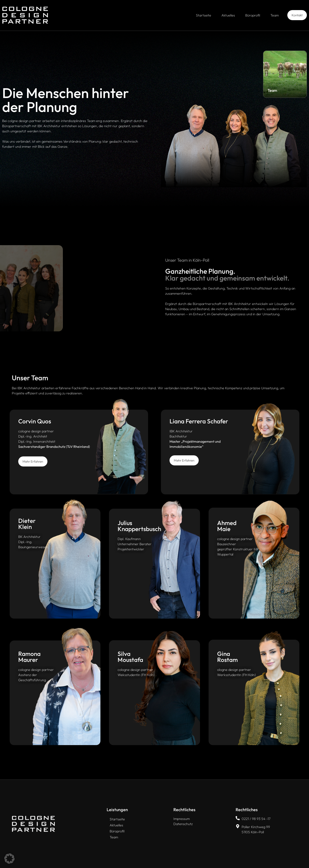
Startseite (204, 15)
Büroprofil (253, 15)
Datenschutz (183, 824)
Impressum (182, 819)
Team (275, 15)
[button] (9, 859)
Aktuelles (228, 15)
